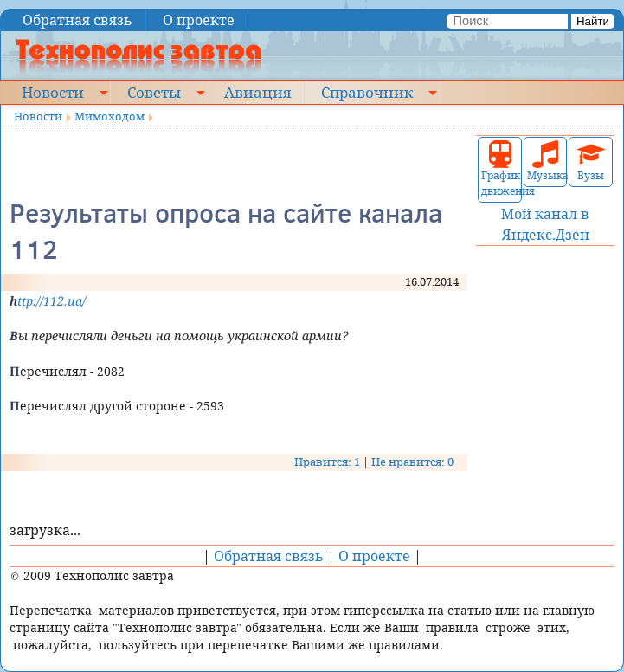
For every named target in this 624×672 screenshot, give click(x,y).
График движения (500, 169)
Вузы (591, 162)
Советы (154, 92)
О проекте (199, 20)
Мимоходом (109, 116)
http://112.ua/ (48, 301)
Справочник (367, 92)
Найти (593, 21)
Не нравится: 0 (412, 462)
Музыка (546, 162)
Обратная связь (77, 20)
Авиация (257, 92)
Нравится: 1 (327, 462)
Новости (53, 92)
